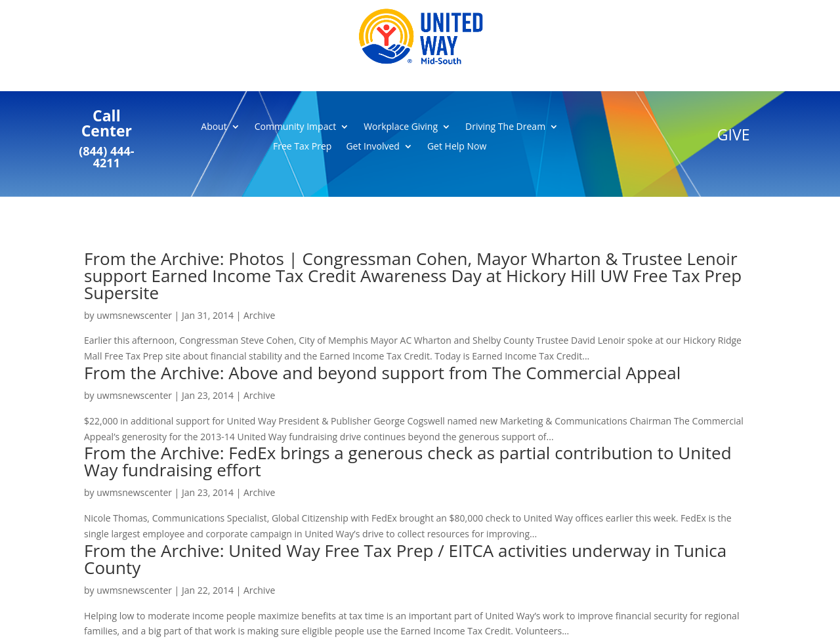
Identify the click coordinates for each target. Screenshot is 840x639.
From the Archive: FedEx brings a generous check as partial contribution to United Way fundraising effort (408, 461)
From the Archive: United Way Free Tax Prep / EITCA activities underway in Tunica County (405, 559)
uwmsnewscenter (134, 315)
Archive (259, 315)
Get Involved (373, 147)
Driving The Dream (505, 127)
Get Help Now (457, 147)
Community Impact (295, 127)
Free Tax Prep (302, 147)
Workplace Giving (401, 127)
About (214, 127)
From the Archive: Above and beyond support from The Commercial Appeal (382, 373)
